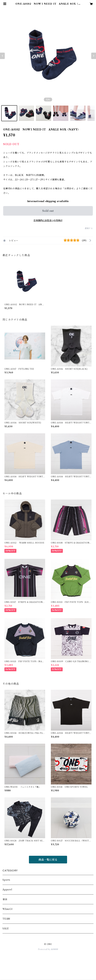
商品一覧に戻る (48, 860)
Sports (6, 880)
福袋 (5, 899)
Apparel (7, 890)
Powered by (48, 949)
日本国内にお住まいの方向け (48, 220)
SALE (6, 928)
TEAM (6, 919)
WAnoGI (8, 909)
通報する (89, 228)
